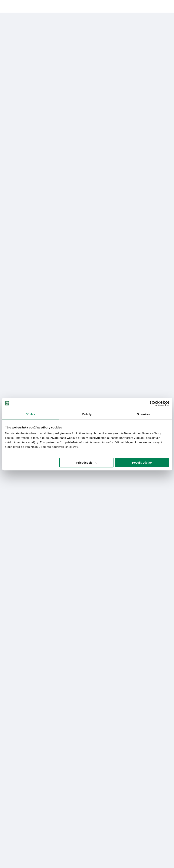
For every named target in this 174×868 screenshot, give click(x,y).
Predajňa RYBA (11, 730)
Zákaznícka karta (97, 801)
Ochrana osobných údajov (17, 813)
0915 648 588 (87, 661)
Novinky (17, 32)
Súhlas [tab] (31, 414)
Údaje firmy (9, 736)
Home (9, 54)
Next (171, 111)
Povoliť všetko (142, 463)
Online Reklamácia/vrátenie (104, 776)
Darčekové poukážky (14, 795)
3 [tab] (95, 527)
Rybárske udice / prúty (29, 54)
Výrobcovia (8, 761)
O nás (5, 724)
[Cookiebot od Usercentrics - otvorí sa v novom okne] (153, 403)
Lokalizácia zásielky (14, 782)
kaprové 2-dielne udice (60, 54)
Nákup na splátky (22, 327)
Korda (16, 70)
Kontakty (7, 776)
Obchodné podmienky (15, 742)
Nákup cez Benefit (98, 789)
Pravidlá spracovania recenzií (20, 807)
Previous (3, 111)
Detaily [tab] (87, 414)
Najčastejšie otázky (98, 795)
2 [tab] (87, 527)
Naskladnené (103, 32)
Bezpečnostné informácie (20, 338)
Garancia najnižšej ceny (16, 789)
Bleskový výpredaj (58, 32)
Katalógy (7, 755)
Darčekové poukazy (149, 32)
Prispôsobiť (87, 463)
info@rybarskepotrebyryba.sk (87, 672)
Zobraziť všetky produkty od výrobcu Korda (19, 371)
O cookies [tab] (144, 414)
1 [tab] (80, 527)
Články (6, 748)
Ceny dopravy (10, 801)
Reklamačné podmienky (16, 820)
